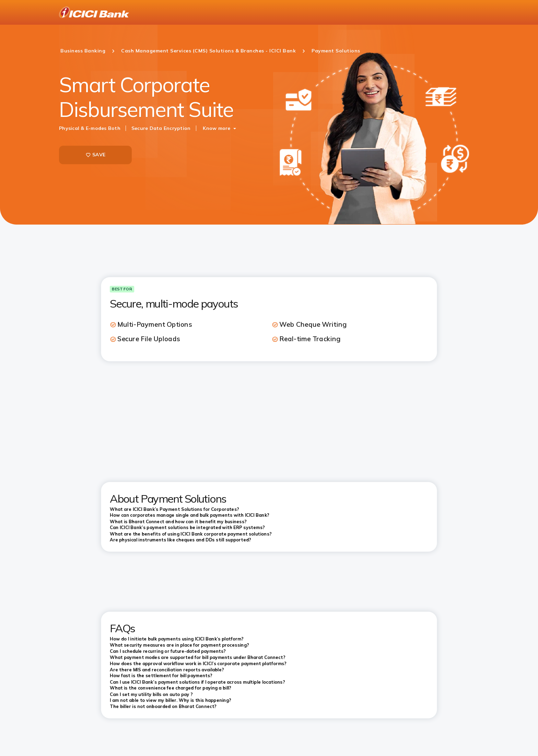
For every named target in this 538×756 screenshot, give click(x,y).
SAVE (95, 155)
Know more (217, 128)
